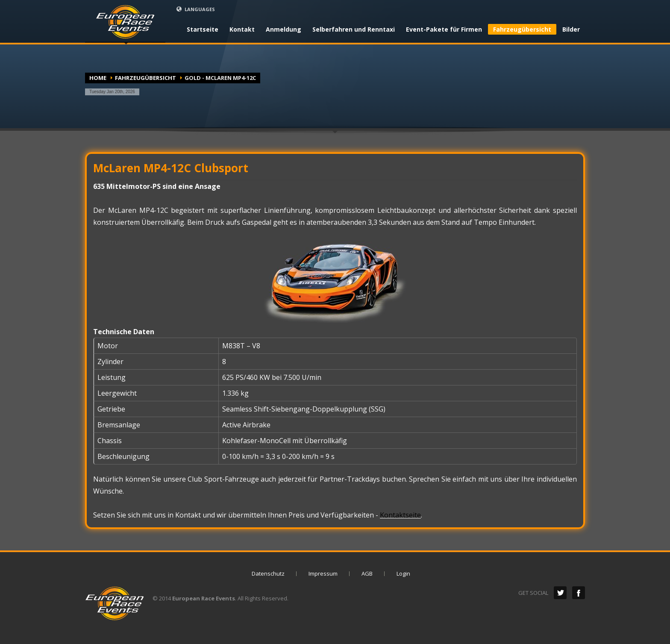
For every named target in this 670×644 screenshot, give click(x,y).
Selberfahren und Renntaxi (354, 29)
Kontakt (242, 29)
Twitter (560, 593)
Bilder (571, 29)
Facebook (579, 593)
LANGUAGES (195, 9)
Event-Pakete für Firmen (444, 29)
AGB (367, 573)
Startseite (203, 29)
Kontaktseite (400, 515)
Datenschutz (268, 573)
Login (403, 573)
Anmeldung (284, 29)
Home (98, 78)
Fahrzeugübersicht (522, 29)
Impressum (323, 573)
